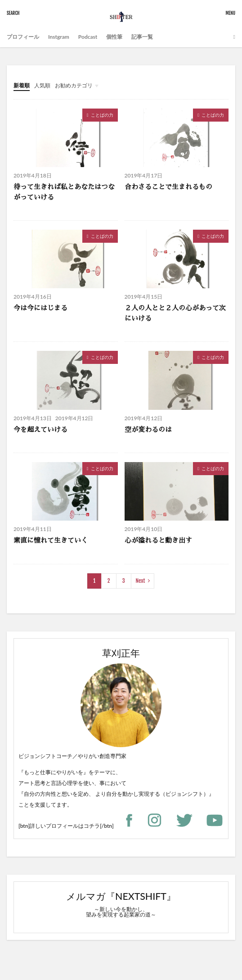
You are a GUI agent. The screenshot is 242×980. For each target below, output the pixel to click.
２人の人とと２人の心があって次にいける (175, 313)
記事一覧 (142, 37)
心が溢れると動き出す (158, 540)
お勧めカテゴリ (74, 85)
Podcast (88, 37)
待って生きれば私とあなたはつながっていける (64, 192)
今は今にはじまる (40, 308)
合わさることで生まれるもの (168, 187)
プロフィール (23, 37)
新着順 (22, 85)
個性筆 (114, 37)
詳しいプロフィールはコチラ (65, 826)
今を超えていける (40, 429)
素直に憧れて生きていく (51, 540)
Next (141, 581)
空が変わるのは (148, 429)
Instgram (59, 37)
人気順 (42, 85)
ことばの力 (102, 115)
